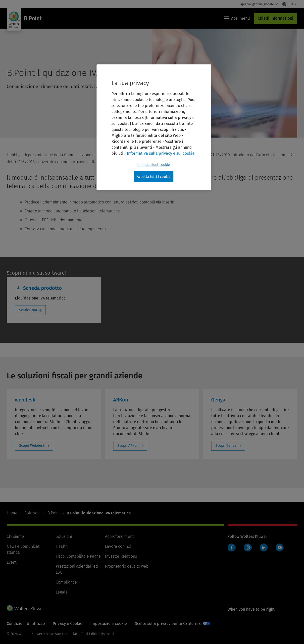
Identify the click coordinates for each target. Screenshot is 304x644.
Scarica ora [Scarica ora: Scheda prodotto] (28, 310)
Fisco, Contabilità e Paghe (78, 556)
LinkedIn (264, 547)
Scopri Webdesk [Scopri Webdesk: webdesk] (32, 446)
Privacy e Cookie (68, 623)
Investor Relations (121, 556)
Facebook (232, 547)
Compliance (66, 582)
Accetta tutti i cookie (154, 177)
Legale (62, 592)
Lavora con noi (118, 546)
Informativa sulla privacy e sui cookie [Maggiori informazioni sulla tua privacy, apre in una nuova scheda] (161, 153)
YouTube (280, 547)
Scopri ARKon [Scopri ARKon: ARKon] (128, 446)
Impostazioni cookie (109, 623)
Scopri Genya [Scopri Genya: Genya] (226, 446)
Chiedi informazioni (276, 18)
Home (12, 513)
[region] (154, 127)
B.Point (54, 513)
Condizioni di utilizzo (26, 623)
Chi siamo (15, 536)
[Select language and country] (290, 4)
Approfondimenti (120, 536)
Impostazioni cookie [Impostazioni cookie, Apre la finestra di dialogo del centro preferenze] (154, 165)
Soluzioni (32, 513)
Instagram (248, 547)
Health (62, 546)
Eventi (12, 562)
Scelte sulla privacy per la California (168, 623)
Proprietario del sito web (127, 566)
